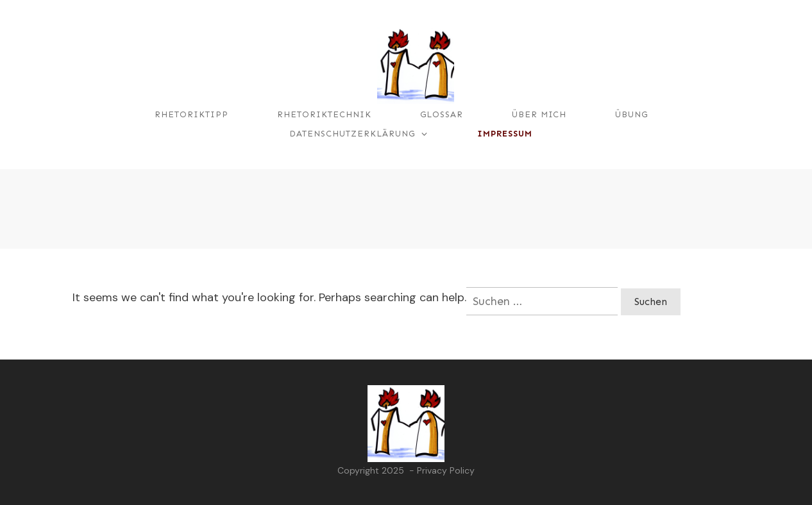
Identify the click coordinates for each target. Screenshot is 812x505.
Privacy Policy (446, 470)
